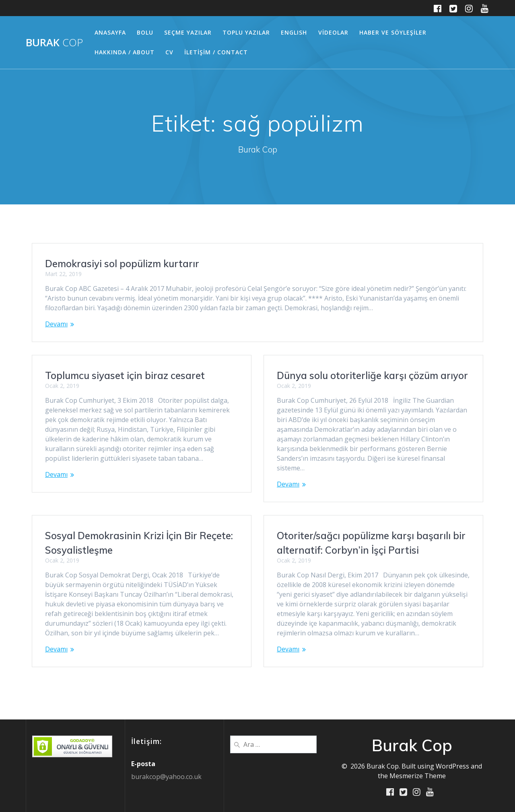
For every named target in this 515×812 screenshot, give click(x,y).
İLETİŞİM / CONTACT (216, 52)
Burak (54, 43)
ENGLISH (294, 32)
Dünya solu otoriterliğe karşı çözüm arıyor (372, 375)
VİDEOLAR (333, 32)
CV (169, 52)
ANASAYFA (110, 32)
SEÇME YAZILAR (188, 32)
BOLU (145, 32)
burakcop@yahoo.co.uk (166, 776)
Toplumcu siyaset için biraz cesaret (125, 375)
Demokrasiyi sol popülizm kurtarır (122, 264)
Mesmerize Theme (418, 775)
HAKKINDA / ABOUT (125, 52)
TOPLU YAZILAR (246, 32)
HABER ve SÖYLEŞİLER (393, 32)
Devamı (56, 324)
